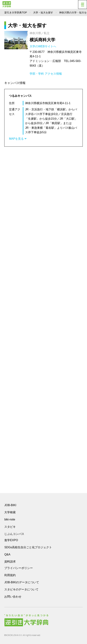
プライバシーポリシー (19, 568)
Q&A (7, 554)
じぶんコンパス (14, 534)
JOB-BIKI (10, 505)
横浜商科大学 (42, 40)
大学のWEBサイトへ (43, 46)
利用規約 (10, 575)
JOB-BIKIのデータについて (22, 582)
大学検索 (10, 512)
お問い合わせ (13, 597)
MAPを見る (18, 139)
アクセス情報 (53, 74)
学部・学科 (37, 74)
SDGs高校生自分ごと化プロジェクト (28, 547)
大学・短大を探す (43, 13)
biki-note (10, 519)
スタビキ (10, 527)
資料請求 (10, 562)
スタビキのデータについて (21, 589)
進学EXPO (11, 540)
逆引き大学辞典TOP (16, 13)
